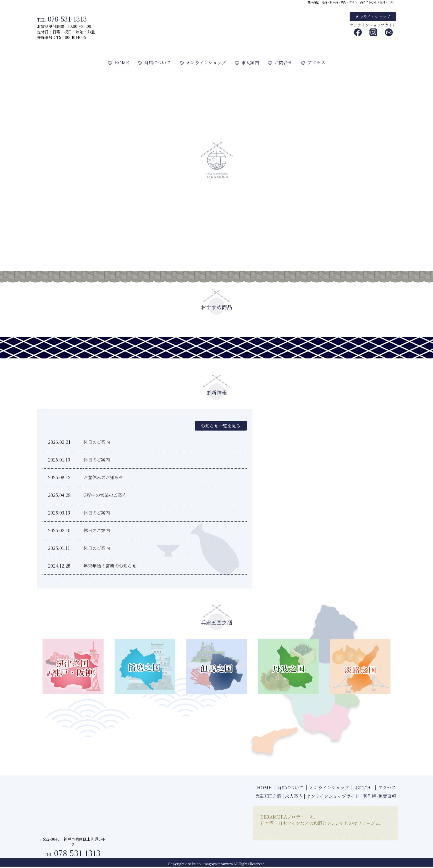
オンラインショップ (373, 17)
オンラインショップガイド (373, 25)
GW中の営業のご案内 (105, 495)
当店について (154, 63)
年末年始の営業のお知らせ (110, 566)
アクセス (313, 63)
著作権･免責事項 (379, 796)
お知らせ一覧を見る (220, 426)
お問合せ (280, 63)
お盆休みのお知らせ (103, 477)
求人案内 (247, 63)
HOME (118, 63)
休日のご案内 (97, 442)
